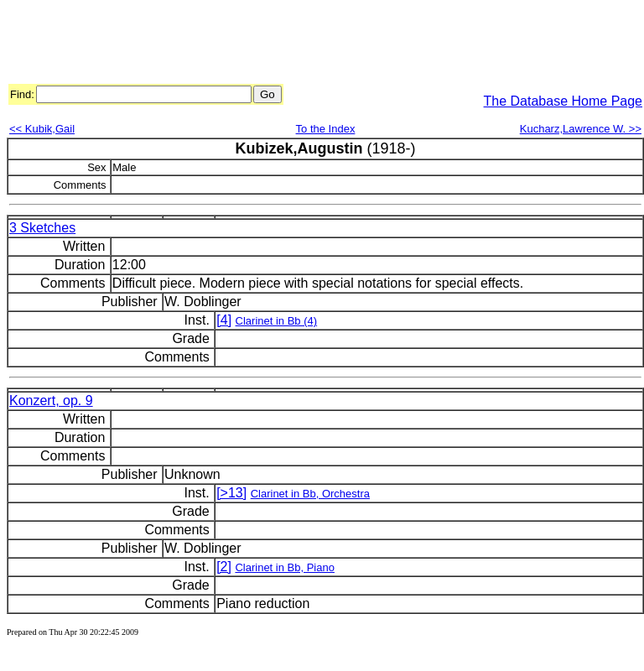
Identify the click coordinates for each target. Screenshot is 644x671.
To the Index (326, 129)
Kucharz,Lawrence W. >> (581, 129)
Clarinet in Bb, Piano (285, 567)
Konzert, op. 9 (51, 401)
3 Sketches (42, 228)
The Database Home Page (563, 101)
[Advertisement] (312, 44)
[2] (224, 567)
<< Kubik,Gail (42, 129)
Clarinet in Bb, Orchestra (310, 494)
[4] (224, 320)
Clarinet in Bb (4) (277, 321)
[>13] (231, 493)
